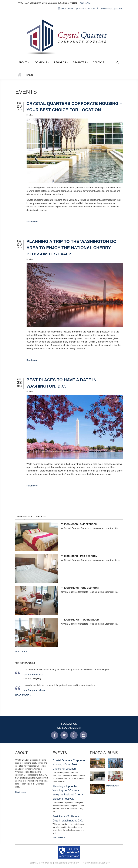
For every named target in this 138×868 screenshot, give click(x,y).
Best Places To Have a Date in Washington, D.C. (68, 818)
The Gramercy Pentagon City (96, 863)
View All (21, 652)
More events (58, 838)
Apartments (24, 516)
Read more (32, 222)
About (23, 62)
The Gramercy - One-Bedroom (80, 588)
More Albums (112, 786)
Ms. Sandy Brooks (33, 675)
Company (34, 863)
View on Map (85, 3)
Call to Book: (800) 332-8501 (110, 9)
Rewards (60, 62)
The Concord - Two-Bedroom (79, 556)
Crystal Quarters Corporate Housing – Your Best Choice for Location (69, 765)
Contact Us (47, 863)
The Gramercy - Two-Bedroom (80, 620)
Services (41, 516)
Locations (40, 62)
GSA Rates (79, 62)
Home (19, 75)
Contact (98, 62)
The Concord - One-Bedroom (79, 524)
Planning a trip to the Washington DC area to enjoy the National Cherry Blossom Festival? (71, 248)
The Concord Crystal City (67, 863)
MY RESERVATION (85, 9)
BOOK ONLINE (66, 9)
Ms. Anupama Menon (35, 690)
